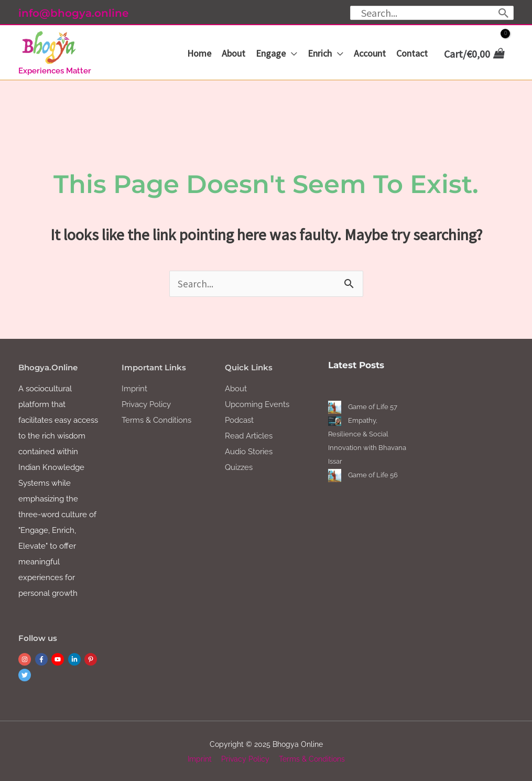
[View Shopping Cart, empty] (473, 54)
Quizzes (239, 466)
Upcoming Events (257, 403)
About (236, 388)
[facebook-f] (42, 658)
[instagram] (26, 658)
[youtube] (59, 658)
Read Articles (249, 435)
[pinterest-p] (92, 658)
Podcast (239, 419)
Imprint (134, 388)
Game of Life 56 (373, 474)
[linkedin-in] (75, 658)
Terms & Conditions (156, 419)
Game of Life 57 (373, 406)
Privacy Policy (146, 403)
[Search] (504, 13)
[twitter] (26, 674)
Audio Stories (249, 451)
